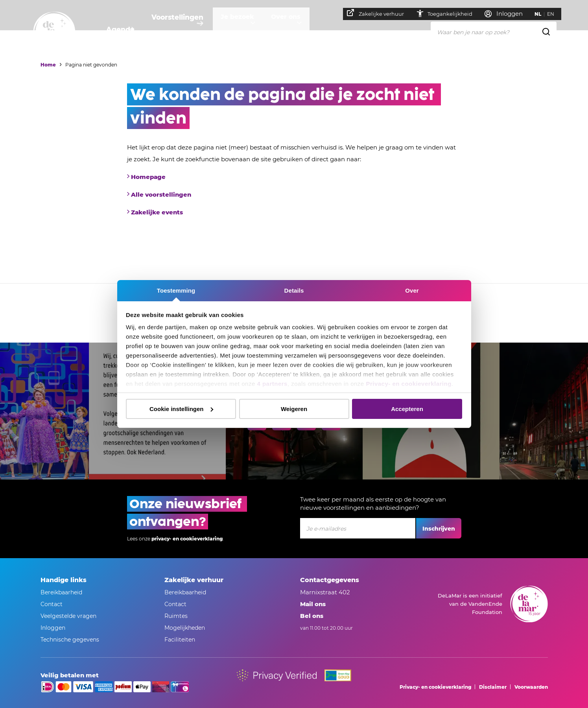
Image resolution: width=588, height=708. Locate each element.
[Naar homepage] (54, 33)
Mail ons (313, 604)
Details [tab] (294, 290)
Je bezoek (245, 30)
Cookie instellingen (181, 409)
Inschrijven (439, 529)
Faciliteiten (180, 640)
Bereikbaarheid (61, 592)
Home (48, 65)
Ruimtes (176, 616)
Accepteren (407, 409)
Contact (52, 604)
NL (542, 14)
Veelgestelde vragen (68, 616)
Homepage (148, 177)
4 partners (272, 384)
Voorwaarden (531, 687)
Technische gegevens (70, 640)
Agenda (119, 30)
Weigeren (294, 409)
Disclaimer (493, 687)
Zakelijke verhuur (379, 13)
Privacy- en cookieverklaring (408, 384)
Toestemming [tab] (176, 290)
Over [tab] (412, 290)
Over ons (301, 30)
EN (555, 14)
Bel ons (312, 616)
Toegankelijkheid (448, 13)
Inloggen (53, 628)
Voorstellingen (180, 30)
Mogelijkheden (185, 628)
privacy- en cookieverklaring (187, 539)
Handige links (64, 580)
